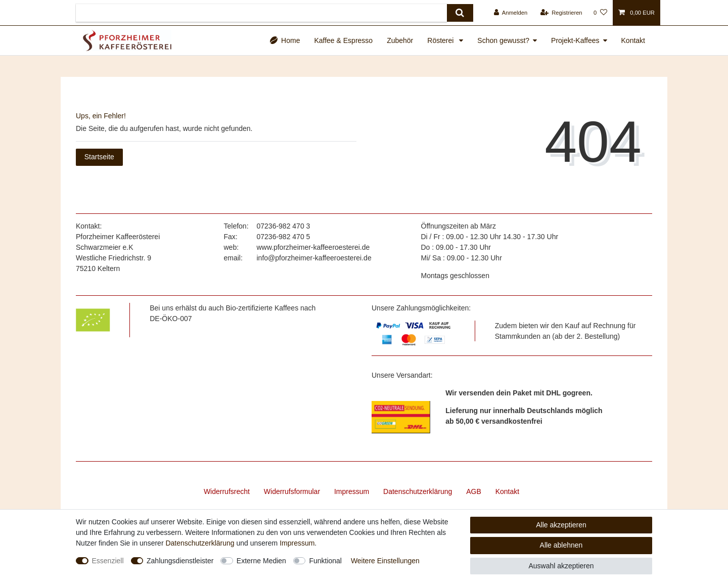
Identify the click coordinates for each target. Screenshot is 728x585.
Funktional (325, 561)
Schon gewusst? (503, 40)
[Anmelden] (511, 13)
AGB (474, 491)
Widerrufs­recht (227, 491)
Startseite (99, 157)
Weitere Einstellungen (385, 561)
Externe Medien (261, 561)
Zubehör (400, 40)
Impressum (352, 491)
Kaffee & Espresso (343, 40)
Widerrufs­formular (292, 491)
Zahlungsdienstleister (180, 561)
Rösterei (441, 40)
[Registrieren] (561, 13)
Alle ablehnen (561, 545)
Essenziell (108, 561)
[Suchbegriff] (261, 13)
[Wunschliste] (600, 13)
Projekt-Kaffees (575, 40)
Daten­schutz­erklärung (418, 491)
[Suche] (460, 13)
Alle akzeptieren (561, 525)
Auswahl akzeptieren (561, 566)
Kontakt (633, 40)
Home (290, 40)
